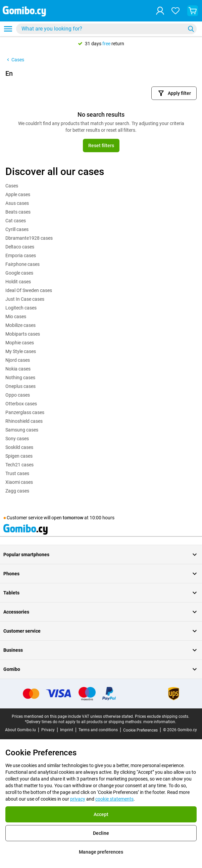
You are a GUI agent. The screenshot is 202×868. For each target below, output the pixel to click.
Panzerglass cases (25, 412)
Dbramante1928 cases (29, 238)
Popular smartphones (101, 555)
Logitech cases (21, 308)
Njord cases (18, 360)
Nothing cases (20, 378)
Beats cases (18, 212)
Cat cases (16, 221)
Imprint (67, 730)
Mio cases (16, 316)
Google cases (19, 273)
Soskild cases (19, 447)
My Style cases (21, 351)
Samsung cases (22, 430)
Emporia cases (21, 255)
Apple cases (18, 194)
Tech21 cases (19, 465)
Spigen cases (19, 456)
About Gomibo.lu (20, 730)
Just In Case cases (25, 299)
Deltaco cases (20, 247)
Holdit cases (18, 282)
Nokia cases (18, 369)
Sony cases (17, 439)
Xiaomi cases (19, 482)
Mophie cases (20, 343)
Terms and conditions (98, 730)
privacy (78, 799)
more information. (160, 722)
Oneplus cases (20, 386)
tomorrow (73, 518)
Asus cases (17, 203)
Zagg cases (17, 491)
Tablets (101, 593)
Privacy (48, 730)
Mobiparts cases (23, 334)
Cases (15, 60)
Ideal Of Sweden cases (29, 290)
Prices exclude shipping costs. (162, 716)
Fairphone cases (22, 264)
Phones (101, 574)
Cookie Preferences (140, 730)
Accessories (101, 612)
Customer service (101, 631)
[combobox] (106, 29)
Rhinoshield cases (24, 421)
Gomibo (101, 669)
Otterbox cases (21, 404)
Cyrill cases (17, 229)
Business (101, 650)
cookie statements (114, 799)
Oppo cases (18, 395)
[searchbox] (102, 29)
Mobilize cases (20, 325)
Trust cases (17, 473)
